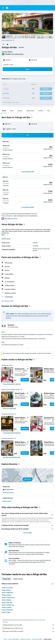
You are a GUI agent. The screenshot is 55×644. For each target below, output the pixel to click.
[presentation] (14, 40)
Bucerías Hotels (36, 639)
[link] (12, 384)
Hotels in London (7, 607)
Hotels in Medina (7, 600)
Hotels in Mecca (6, 590)
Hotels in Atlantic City (8, 605)
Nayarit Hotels (24, 639)
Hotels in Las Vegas (7, 588)
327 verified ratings (18, 54)
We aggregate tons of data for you (28, 628)
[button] (3, 8)
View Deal (25, 380)
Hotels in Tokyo (6, 612)
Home (5, 639)
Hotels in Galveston (7, 610)
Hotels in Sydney (7, 595)
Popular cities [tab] (6, 579)
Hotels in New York (7, 602)
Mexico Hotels (12, 639)
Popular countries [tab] (18, 579)
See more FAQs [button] (27, 533)
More (3, 235)
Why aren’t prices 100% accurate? (28, 631)
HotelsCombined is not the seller (28, 625)
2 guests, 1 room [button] (8, 65)
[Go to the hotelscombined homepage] (13, 8)
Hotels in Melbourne (7, 593)
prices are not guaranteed (39, 620)
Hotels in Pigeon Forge (8, 598)
